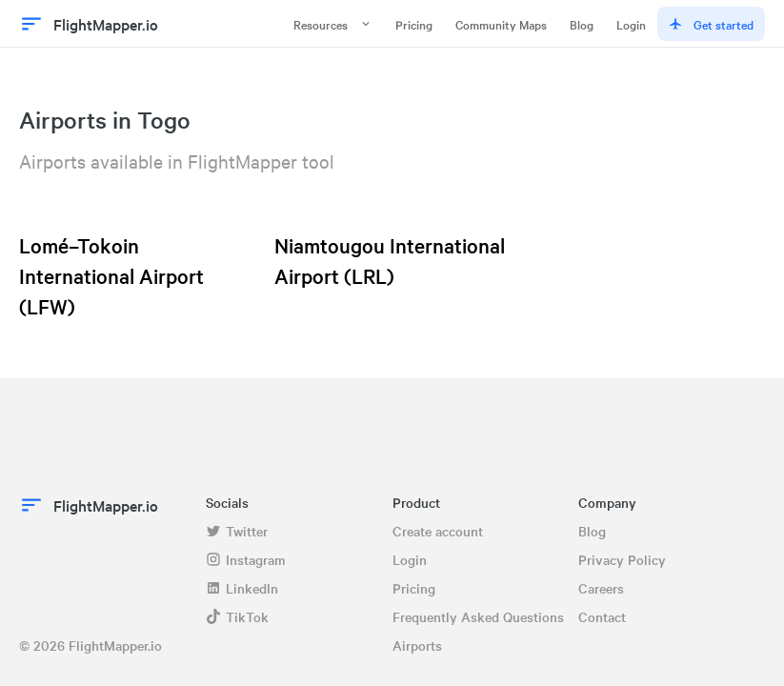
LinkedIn (242, 588)
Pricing (414, 24)
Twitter (237, 531)
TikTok (237, 616)
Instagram (246, 559)
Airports (417, 645)
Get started (711, 24)
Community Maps (501, 24)
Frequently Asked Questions (478, 616)
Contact (602, 616)
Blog (582, 24)
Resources (333, 24)
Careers (601, 588)
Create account (438, 531)
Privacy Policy (622, 559)
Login (631, 24)
